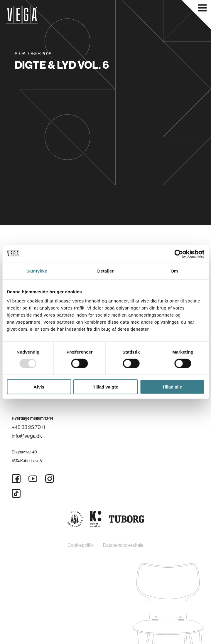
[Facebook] (16, 479)
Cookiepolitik (81, 545)
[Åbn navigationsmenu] (202, 8)
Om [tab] (174, 271)
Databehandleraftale (123, 545)
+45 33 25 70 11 (28, 427)
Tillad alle (172, 387)
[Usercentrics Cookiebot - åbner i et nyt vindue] (179, 254)
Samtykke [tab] (37, 271)
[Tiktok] (16, 493)
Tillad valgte (105, 387)
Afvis (39, 387)
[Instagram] (50, 479)
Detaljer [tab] (106, 271)
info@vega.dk (27, 436)
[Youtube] (33, 479)
